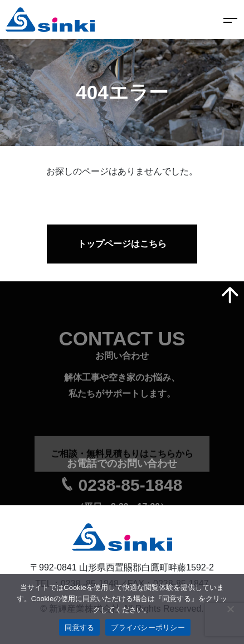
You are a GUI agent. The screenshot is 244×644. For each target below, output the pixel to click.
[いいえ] (230, 609)
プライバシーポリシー (148, 628)
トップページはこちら (122, 244)
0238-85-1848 (131, 491)
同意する (79, 628)
